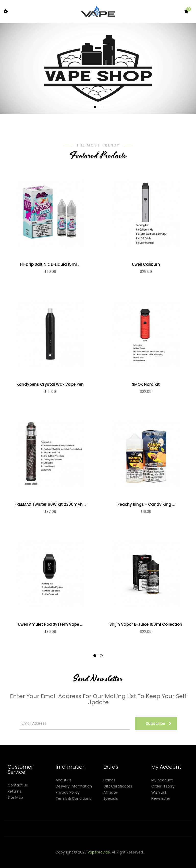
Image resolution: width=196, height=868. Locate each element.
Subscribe (159, 723)
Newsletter (161, 798)
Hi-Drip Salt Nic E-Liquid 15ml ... (50, 264)
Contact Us (18, 785)
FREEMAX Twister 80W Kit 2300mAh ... (50, 504)
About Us (64, 780)
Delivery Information (74, 786)
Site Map (15, 797)
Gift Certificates (118, 786)
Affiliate (110, 792)
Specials (111, 798)
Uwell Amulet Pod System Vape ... (50, 624)
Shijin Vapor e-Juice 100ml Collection (146, 624)
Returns (14, 791)
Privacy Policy (68, 792)
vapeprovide (99, 852)
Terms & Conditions (73, 798)
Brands (109, 780)
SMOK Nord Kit (146, 384)
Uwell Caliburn (146, 264)
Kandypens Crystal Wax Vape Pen (50, 384)
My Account (162, 780)
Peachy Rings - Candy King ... (146, 504)
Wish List (159, 792)
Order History (163, 786)
